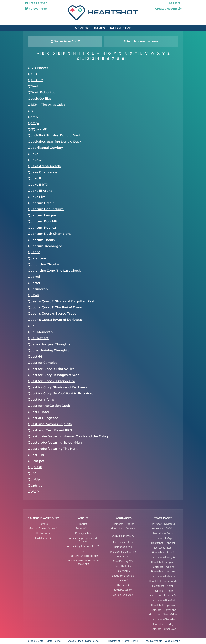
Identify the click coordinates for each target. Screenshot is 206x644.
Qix (31, 111)
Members (82, 28)
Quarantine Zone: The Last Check (54, 271)
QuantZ (34, 252)
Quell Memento (40, 332)
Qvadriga (35, 486)
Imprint (83, 524)
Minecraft (123, 580)
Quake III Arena (40, 191)
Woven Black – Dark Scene (83, 641)
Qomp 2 (34, 117)
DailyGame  (43, 538)
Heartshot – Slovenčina (163, 610)
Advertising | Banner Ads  (83, 546)
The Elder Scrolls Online (123, 552)
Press (83, 551)
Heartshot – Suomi (163, 552)
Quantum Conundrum (46, 209)
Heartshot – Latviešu (163, 576)
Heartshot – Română (163, 600)
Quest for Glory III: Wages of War (53, 375)
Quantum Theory (41, 240)
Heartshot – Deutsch (123, 528)
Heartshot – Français (163, 557)
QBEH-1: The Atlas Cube (47, 105)
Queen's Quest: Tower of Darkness (55, 320)
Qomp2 (34, 123)
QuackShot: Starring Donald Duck (55, 142)
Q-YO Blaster (38, 68)
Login (175, 3)
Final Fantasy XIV (123, 561)
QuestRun (36, 455)
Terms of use (83, 528)
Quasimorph (38, 289)
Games (99, 28)
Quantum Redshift (43, 221)
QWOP (33, 492)
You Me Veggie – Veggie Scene (163, 641)
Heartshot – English (123, 524)
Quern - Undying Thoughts (49, 344)
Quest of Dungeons (43, 418)
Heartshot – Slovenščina (163, 614)
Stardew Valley (123, 590)
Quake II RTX (38, 185)
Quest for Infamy (41, 400)
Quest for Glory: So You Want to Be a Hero (61, 393)
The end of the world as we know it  (83, 562)
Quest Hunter (39, 412)
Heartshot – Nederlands (163, 581)
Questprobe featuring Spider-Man (55, 443)
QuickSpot (36, 461)
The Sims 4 (123, 585)
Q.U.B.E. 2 (35, 80)
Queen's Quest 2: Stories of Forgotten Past (61, 301)
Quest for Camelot (42, 363)
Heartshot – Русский (163, 605)
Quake (33, 154)
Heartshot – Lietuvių (163, 571)
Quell (32, 326)
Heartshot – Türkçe (163, 624)
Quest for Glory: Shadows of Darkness (57, 387)
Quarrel (34, 277)
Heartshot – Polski (163, 591)
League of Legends (123, 576)
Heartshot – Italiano (163, 567)
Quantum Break (41, 203)
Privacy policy (83, 533)
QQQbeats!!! (37, 129)
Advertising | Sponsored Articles (83, 540)
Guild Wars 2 (123, 571)
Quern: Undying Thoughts (49, 350)
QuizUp (34, 479)
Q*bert (33, 86)
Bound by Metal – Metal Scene (43, 641)
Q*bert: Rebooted (42, 92)
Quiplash (35, 467)
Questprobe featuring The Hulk (53, 449)
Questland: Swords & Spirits (50, 424)
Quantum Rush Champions (50, 234)
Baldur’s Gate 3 (123, 547)
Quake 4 (35, 160)
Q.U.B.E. (34, 74)
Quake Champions (43, 172)
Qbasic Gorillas (40, 99)
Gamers (43, 524)
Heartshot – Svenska (163, 619)
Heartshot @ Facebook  (83, 556)
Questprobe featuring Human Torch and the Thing (68, 436)
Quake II (34, 178)
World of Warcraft (123, 595)
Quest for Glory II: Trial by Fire (51, 369)
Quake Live (37, 197)
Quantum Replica (42, 228)
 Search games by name (141, 41)
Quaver (34, 295)
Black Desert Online (123, 542)
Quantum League (42, 215)
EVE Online (123, 556)
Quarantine (37, 258)
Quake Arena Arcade (44, 166)
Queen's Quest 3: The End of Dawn (55, 307)
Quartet (34, 283)
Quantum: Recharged (45, 246)
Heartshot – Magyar (163, 562)
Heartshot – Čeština (163, 528)
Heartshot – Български (163, 524)
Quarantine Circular (44, 264)
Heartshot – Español (163, 543)
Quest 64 (35, 357)
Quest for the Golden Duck (49, 406)
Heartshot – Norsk (163, 586)
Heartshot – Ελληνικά (163, 538)
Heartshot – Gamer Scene (123, 641)
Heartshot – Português (163, 595)
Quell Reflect (38, 338)
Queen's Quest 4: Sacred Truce (52, 314)
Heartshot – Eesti (163, 548)
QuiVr (32, 473)
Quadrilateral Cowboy (45, 148)
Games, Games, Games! (43, 528)
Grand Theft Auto (123, 566)
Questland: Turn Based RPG (50, 430)
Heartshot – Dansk (163, 533)
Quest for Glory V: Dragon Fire (51, 381)
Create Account (168, 9)
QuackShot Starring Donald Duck (54, 135)
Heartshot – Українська (163, 629)
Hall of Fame (120, 28)
